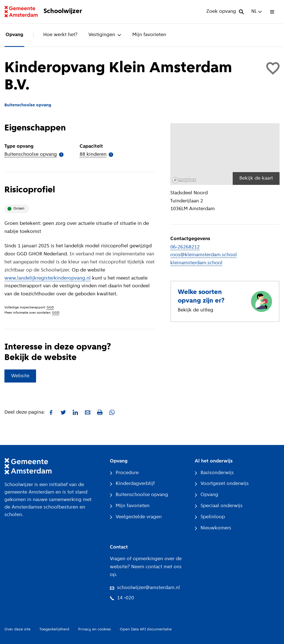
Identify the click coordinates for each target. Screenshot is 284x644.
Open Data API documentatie (146, 629)
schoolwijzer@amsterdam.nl (145, 588)
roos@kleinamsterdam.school (204, 255)
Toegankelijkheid (54, 629)
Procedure (124, 473)
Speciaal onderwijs (219, 506)
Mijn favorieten (149, 35)
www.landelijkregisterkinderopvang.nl (48, 278)
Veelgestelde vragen (136, 517)
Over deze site (17, 629)
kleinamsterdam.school (196, 263)
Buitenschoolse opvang (139, 495)
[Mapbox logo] (184, 180)
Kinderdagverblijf (132, 484)
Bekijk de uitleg (196, 310)
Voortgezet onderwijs (222, 484)
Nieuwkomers (213, 528)
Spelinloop (210, 517)
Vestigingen (105, 35)
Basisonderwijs (214, 473)
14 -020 (122, 598)
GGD (50, 308)
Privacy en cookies (95, 629)
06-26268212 (185, 247)
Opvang (14, 35)
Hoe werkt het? (60, 35)
